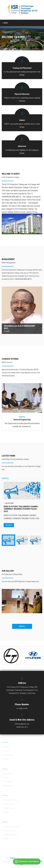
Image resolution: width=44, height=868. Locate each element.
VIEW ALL (5, 478)
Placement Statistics (10, 835)
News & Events (8, 774)
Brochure (6, 812)
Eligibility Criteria (8, 808)
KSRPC (13, 858)
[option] (22, 504)
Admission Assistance (26, 862)
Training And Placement (11, 827)
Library (5, 778)
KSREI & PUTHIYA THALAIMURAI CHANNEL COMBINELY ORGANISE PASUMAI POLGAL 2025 (21, 509)
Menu (5, 23)
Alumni (5, 839)
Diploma (22, 417)
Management (7, 786)
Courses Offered (8, 804)
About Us (6, 747)
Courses (5, 751)
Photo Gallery (7, 782)
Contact (5, 759)
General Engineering (22, 420)
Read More (9, 525)
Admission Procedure (10, 800)
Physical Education (9, 831)
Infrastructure (7, 755)
